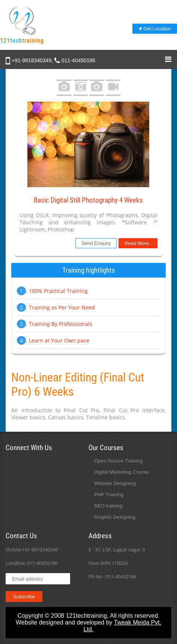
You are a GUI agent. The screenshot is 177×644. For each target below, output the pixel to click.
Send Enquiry (96, 243)
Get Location (155, 29)
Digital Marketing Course (121, 472)
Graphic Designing (115, 517)
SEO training (108, 506)
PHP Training (109, 495)
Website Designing (115, 483)
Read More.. (138, 243)
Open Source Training (118, 461)
